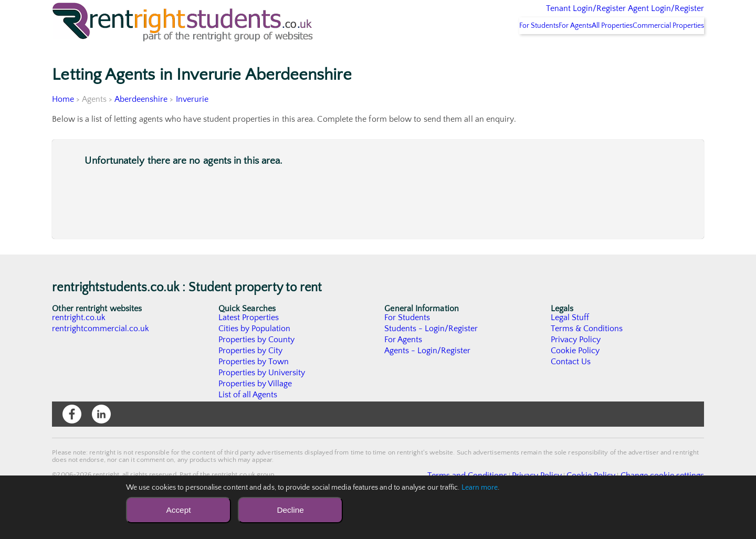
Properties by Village (256, 411)
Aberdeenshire (141, 126)
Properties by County (257, 367)
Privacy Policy (576, 367)
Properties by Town (254, 389)
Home (63, 126)
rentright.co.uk (79, 345)
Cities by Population (255, 356)
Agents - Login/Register (428, 378)
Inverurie (192, 126)
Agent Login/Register (651, 16)
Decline (290, 510)
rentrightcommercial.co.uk (101, 356)
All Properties (592, 53)
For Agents (540, 53)
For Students (490, 53)
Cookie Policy (575, 378)
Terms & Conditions (587, 356)
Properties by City (251, 378)
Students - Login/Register (432, 356)
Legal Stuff (570, 345)
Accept (178, 510)
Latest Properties (249, 345)
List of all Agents (248, 422)
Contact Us (571, 389)
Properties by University (262, 400)
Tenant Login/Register (537, 16)
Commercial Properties (662, 53)
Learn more (480, 488)
